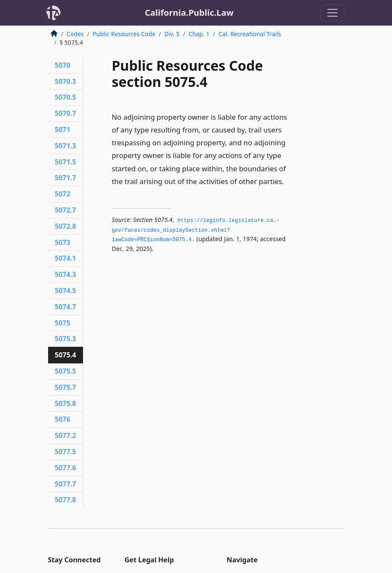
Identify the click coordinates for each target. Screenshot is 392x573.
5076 (63, 419)
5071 (63, 130)
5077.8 (66, 500)
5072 (63, 194)
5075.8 (66, 403)
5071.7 (66, 178)
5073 (63, 242)
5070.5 (66, 97)
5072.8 (66, 226)
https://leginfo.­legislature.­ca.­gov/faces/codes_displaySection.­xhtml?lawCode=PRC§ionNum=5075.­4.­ (196, 230)
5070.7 (66, 113)
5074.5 (66, 291)
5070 (63, 65)
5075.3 (66, 339)
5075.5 (66, 371)
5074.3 (66, 274)
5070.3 (66, 81)
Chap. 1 (199, 34)
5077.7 (66, 484)
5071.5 (66, 162)
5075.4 (66, 355)
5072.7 (66, 210)
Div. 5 (172, 34)
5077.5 (66, 452)
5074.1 (66, 258)
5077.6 (66, 468)
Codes (75, 34)
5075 (63, 323)
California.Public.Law (189, 13)
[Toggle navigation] (332, 13)
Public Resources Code (124, 34)
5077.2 (66, 435)
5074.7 (66, 307)
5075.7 (66, 387)
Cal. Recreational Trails (250, 34)
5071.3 (66, 146)
